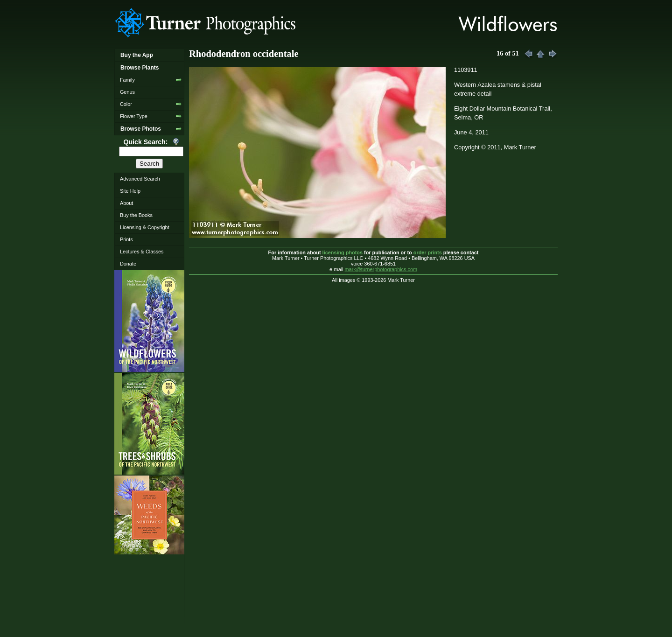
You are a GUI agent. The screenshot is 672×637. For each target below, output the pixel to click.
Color (126, 104)
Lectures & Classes (142, 252)
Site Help (130, 191)
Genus (127, 92)
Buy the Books (136, 215)
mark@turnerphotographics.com (381, 269)
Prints (126, 239)
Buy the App (137, 55)
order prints (428, 252)
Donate (128, 264)
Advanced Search (140, 179)
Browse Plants (140, 68)
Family (127, 80)
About (126, 203)
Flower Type (134, 116)
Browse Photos (141, 129)
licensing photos (343, 252)
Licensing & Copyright (145, 227)
